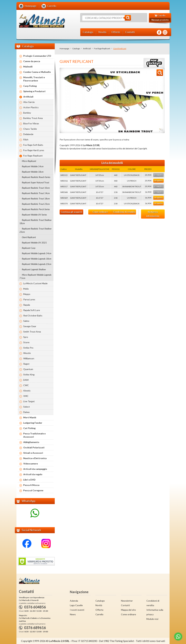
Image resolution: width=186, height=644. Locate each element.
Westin (27, 353)
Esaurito (158, 175)
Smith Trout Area (32, 332)
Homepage (64, 49)
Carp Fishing (30, 86)
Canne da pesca (32, 61)
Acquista (158, 181)
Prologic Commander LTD (37, 56)
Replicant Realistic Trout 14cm (36, 193)
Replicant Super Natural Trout (36, 182)
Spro (26, 337)
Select (27, 407)
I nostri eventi (77, 610)
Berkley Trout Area (33, 118)
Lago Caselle (76, 605)
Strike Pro (28, 348)
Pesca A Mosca (31, 485)
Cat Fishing (29, 428)
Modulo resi (152, 619)
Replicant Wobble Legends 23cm (37, 264)
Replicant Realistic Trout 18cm (36, 198)
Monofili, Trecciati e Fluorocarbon (34, 79)
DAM (26, 380)
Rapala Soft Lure (32, 310)
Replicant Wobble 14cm (33, 166)
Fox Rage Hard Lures (34, 150)
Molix (26, 289)
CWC (26, 385)
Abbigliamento (31, 442)
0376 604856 (35, 607)
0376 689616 (35, 628)
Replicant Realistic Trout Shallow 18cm (35, 222)
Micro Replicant (29, 161)
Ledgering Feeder (33, 423)
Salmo (26, 321)
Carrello (99, 614)
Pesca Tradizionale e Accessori (34, 435)
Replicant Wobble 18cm (33, 172)
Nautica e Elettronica (35, 458)
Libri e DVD (29, 480)
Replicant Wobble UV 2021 (34, 243)
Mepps (27, 294)
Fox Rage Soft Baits (33, 145)
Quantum (28, 369)
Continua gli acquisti (71, 212)
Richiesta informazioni (153, 214)
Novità (99, 605)
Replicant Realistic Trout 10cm (36, 188)
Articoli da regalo (33, 474)
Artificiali (87, 49)
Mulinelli (28, 67)
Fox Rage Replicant (102, 49)
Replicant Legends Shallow (34, 269)
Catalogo (76, 49)
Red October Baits (33, 315)
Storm (26, 342)
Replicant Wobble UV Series (34, 215)
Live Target (29, 401)
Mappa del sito (128, 610)
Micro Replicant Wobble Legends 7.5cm (35, 276)
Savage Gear (30, 326)
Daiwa (26, 412)
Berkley (27, 113)
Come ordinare (100, 212)
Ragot (26, 364)
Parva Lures (29, 299)
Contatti (125, 605)
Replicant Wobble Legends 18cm (37, 259)
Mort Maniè (30, 417)
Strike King (29, 374)
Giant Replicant (29, 237)
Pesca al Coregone (33, 490)
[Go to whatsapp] (178, 637)
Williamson (29, 358)
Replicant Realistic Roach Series (36, 177)
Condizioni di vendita (124, 212)
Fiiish (26, 140)
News (73, 614)
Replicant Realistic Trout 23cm (36, 204)
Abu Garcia (29, 102)
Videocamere (31, 464)
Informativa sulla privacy (155, 612)
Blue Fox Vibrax (31, 123)
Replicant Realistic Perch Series (36, 209)
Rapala (27, 305)
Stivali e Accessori (33, 453)
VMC (26, 396)
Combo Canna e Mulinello (37, 72)
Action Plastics (31, 107)
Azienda (74, 601)
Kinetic (27, 391)
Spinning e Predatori (34, 91)
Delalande (28, 134)
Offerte (99, 610)
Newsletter (127, 601)
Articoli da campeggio (35, 469)
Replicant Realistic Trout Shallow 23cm (35, 230)
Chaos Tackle (30, 129)
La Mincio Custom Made (35, 283)
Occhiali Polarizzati (34, 447)
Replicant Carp (29, 248)
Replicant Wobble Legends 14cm (37, 253)
